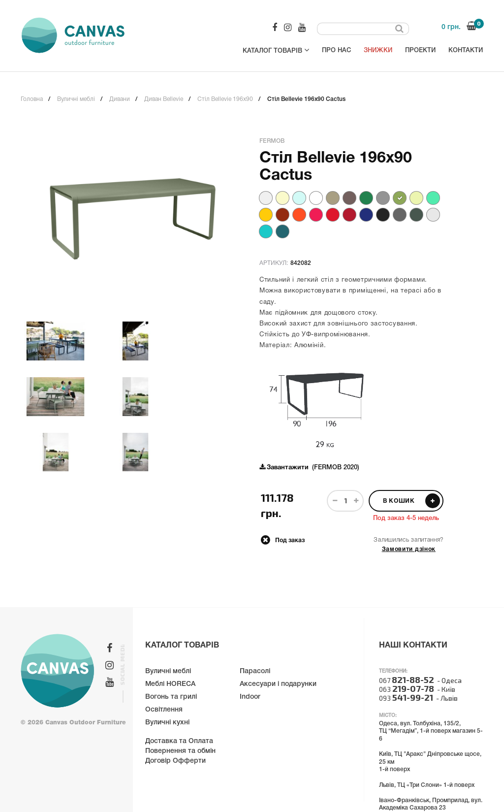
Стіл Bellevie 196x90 (225, 99)
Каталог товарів (276, 50)
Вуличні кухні (167, 723)
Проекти (420, 50)
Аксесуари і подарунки (278, 684)
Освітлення (164, 710)
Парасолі (255, 671)
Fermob (272, 141)
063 (407, 689)
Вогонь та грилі (171, 697)
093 (406, 698)
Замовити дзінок (409, 549)
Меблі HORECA (170, 684)
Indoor (250, 697)
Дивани (120, 99)
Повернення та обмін (180, 751)
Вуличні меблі (76, 99)
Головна (32, 99)
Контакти (466, 50)
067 (407, 680)
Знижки (378, 50)
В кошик (411, 501)
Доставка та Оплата (179, 741)
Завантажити (288, 468)
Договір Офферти (175, 761)
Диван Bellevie (164, 99)
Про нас (336, 50)
